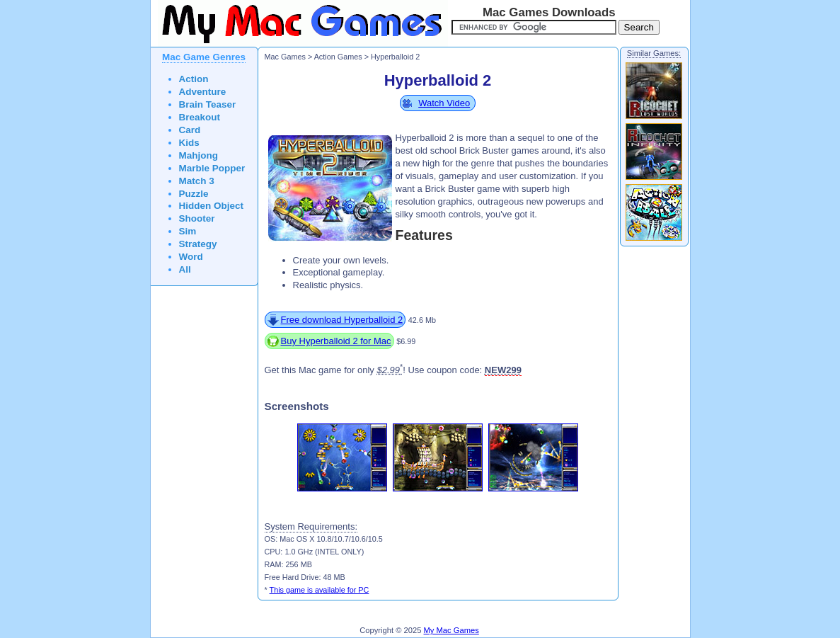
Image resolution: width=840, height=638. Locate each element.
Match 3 (197, 181)
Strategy (198, 244)
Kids (189, 143)
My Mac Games (451, 630)
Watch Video (444, 103)
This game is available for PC (320, 590)
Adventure (203, 92)
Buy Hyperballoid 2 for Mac (336, 341)
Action (194, 79)
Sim (188, 231)
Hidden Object (212, 206)
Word (191, 257)
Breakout (200, 117)
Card (190, 130)
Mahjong (199, 155)
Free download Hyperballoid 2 (342, 320)
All (185, 269)
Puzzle (194, 194)
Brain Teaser (208, 104)
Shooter (197, 218)
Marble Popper (212, 168)
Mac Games (285, 57)
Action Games (338, 57)
